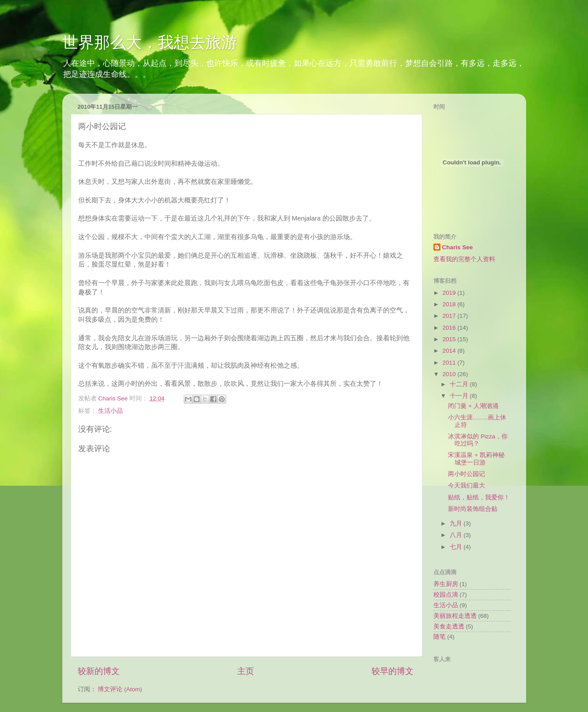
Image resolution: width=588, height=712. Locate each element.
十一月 (460, 396)
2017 (450, 316)
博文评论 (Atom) (120, 689)
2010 (450, 374)
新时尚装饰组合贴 (473, 509)
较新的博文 (99, 671)
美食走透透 (449, 626)
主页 (246, 671)
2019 (450, 293)
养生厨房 (446, 584)
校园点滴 (446, 595)
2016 (450, 328)
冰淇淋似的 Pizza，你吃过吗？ (478, 440)
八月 (457, 535)
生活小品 (110, 411)
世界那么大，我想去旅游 (150, 42)
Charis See (458, 247)
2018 (450, 304)
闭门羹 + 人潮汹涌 (473, 406)
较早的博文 (393, 671)
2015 (450, 339)
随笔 (440, 637)
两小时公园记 (467, 474)
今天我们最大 (467, 485)
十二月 (460, 384)
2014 (450, 351)
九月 (457, 524)
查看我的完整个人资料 (464, 259)
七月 (457, 547)
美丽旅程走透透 (455, 616)
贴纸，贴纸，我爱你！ (479, 497)
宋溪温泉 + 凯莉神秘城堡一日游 (476, 459)
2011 (450, 363)
